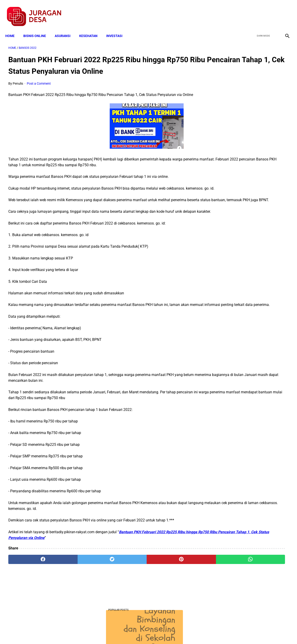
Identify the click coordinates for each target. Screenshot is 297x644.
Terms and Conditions (94, 632)
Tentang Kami (209, 632)
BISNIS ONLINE (38, 28)
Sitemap (164, 632)
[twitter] (262, 12)
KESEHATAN (91, 28)
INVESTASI (117, 28)
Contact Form (184, 632)
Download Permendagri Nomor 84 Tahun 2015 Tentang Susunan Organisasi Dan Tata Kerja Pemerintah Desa (250, 271)
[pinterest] (126, 590)
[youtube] (273, 12)
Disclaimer (146, 632)
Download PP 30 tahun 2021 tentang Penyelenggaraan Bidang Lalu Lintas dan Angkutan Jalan (251, 236)
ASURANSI (66, 28)
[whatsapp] (173, 590)
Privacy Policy (124, 632)
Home (13, 28)
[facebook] (251, 12)
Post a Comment (39, 91)
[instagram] (284, 12)
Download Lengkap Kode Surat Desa (247, 178)
